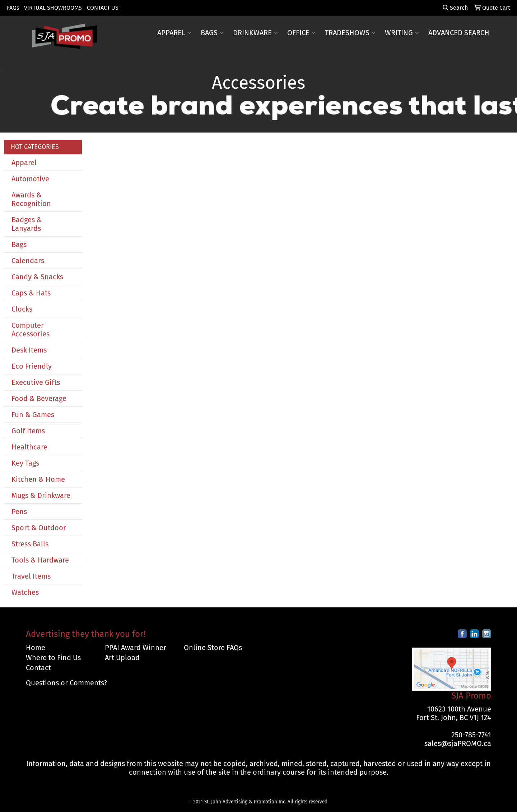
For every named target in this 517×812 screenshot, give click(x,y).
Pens (19, 512)
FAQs (13, 8)
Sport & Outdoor (39, 528)
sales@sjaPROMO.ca (458, 743)
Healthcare (29, 447)
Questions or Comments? (66, 683)
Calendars (28, 261)
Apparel (174, 33)
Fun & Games (33, 415)
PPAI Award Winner (136, 648)
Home (36, 648)
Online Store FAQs (213, 648)
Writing (402, 33)
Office (301, 33)
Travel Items (31, 576)
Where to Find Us (53, 658)
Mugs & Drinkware (41, 495)
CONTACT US (103, 8)
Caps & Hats (31, 293)
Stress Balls (30, 544)
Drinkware (255, 33)
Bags (212, 33)
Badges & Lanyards (27, 224)
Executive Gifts (36, 382)
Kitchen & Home (38, 479)
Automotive (30, 179)
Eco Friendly (32, 366)
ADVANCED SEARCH (459, 33)
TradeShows (350, 33)
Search (455, 8)
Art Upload (122, 658)
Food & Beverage (39, 398)
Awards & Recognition (31, 199)
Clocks (22, 309)
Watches (25, 592)
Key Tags (25, 463)
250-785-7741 (471, 735)
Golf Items (28, 431)
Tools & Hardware (40, 560)
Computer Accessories (31, 330)
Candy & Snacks (37, 277)
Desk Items (29, 350)
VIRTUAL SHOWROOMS (53, 8)
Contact (38, 668)
